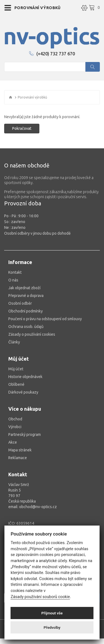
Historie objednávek (25, 377)
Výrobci (15, 427)
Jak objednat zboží (24, 288)
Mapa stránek (20, 450)
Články (14, 342)
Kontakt (15, 272)
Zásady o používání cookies (32, 334)
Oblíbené (16, 384)
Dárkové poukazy (23, 392)
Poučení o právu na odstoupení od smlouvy (45, 319)
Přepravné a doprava (26, 296)
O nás (13, 280)
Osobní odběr (20, 303)
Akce (13, 442)
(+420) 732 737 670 (52, 54)
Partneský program (25, 434)
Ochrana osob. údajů (26, 327)
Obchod (15, 419)
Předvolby (52, 627)
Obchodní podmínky (26, 311)
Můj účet (16, 369)
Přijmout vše (52, 613)
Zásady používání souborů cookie (40, 597)
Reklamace (18, 458)
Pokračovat (22, 128)
